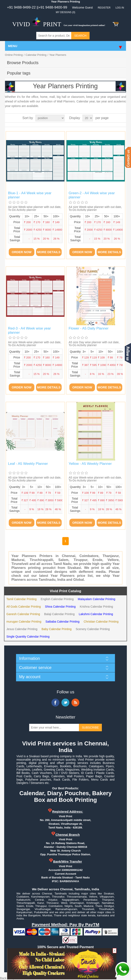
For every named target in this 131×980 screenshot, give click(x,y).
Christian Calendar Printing (101, 622)
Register (104, 8)
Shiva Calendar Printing (60, 607)
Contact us (128, 157)
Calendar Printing (36, 55)
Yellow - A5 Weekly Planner (90, 464)
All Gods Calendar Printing (24, 607)
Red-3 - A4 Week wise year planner (30, 330)
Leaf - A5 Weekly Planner (28, 464)
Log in (120, 8)
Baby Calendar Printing (57, 629)
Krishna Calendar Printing (96, 607)
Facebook (55, 703)
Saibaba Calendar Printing (62, 622)
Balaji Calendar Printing (59, 614)
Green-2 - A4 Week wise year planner (92, 195)
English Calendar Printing (57, 599)
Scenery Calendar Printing (93, 629)
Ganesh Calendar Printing (23, 614)
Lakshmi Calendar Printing (96, 614)
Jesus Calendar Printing (22, 629)
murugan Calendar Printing (24, 622)
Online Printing (14, 55)
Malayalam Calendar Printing (97, 599)
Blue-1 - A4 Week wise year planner (30, 195)
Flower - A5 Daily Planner (89, 328)
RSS (75, 703)
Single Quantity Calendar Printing (28, 637)
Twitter (65, 703)
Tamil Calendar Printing (22, 599)
